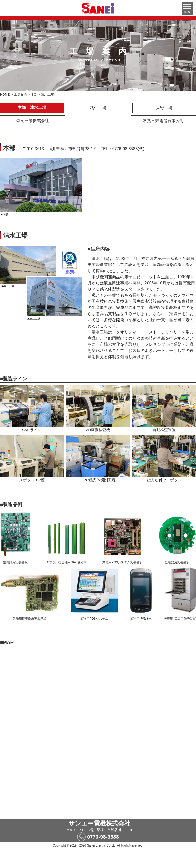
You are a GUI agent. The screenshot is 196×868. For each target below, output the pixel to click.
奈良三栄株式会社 (33, 121)
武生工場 (98, 108)
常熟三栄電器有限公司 (163, 121)
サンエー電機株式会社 (99, 823)
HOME (5, 94)
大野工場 (164, 108)
